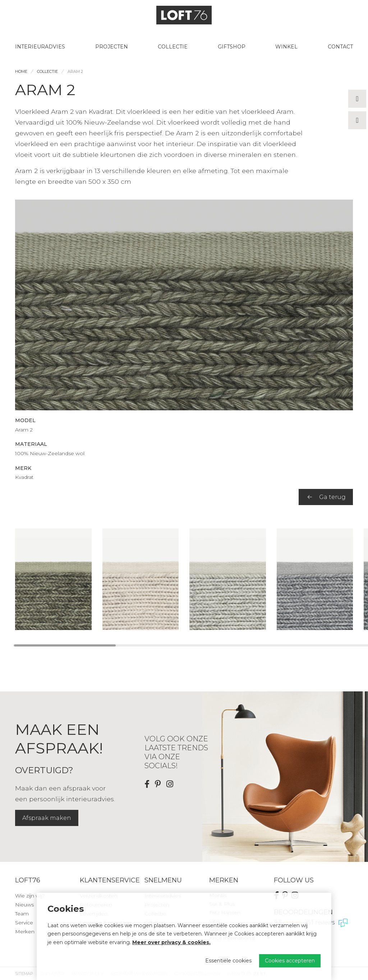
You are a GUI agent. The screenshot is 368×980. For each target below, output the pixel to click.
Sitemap (24, 974)
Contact (340, 47)
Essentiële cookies (228, 961)
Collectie (173, 47)
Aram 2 (75, 71)
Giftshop (232, 47)
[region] (184, 579)
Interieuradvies (40, 47)
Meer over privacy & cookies (171, 942)
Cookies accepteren (290, 961)
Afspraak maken (47, 818)
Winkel (286, 47)
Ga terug (327, 497)
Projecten (112, 47)
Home (21, 71)
